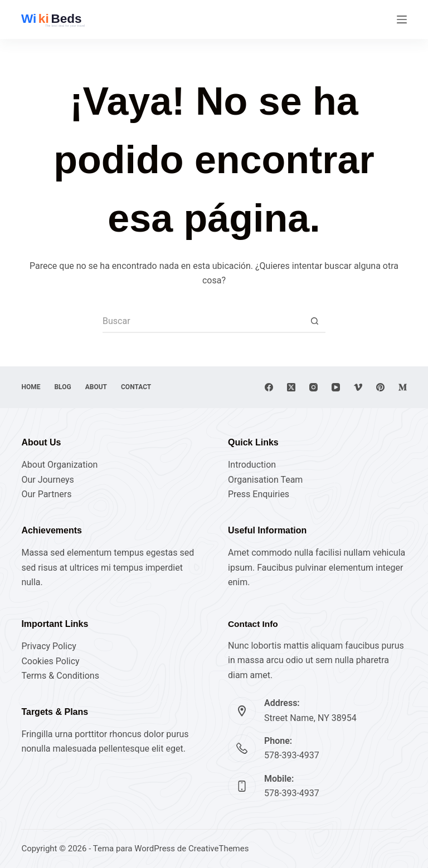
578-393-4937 (292, 755)
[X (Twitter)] (291, 387)
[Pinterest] (380, 387)
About (96, 387)
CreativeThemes (219, 849)
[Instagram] (313, 387)
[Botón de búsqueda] (314, 322)
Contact (136, 387)
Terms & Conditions (60, 676)
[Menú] (402, 19)
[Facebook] (269, 387)
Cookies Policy (50, 661)
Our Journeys (47, 480)
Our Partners (46, 494)
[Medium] (403, 387)
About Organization (59, 465)
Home (31, 387)
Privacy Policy (49, 646)
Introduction (252, 465)
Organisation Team (265, 480)
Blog (62, 387)
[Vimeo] (358, 387)
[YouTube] (336, 387)
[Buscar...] (203, 322)
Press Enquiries (259, 494)
